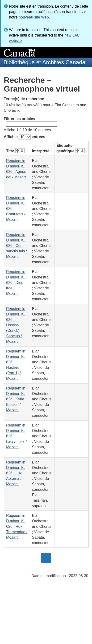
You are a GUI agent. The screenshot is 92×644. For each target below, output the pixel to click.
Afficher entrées (24, 137)
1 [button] (48, 558)
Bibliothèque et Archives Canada (44, 62)
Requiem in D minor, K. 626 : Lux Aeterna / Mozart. (16, 473)
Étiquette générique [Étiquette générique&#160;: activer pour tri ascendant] (71, 148)
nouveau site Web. (34, 17)
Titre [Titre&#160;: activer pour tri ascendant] (15, 151)
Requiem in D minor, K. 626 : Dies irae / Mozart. (16, 283)
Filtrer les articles (30, 122)
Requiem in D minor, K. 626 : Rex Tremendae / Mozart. (17, 526)
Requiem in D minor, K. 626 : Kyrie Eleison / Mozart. (16, 399)
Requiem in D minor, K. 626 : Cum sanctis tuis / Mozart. (17, 246)
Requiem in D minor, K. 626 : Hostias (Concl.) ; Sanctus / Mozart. (16, 325)
